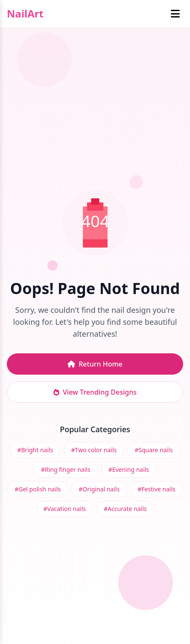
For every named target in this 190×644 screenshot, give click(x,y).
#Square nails (153, 450)
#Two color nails (94, 450)
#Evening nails (129, 469)
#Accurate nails (125, 509)
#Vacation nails (65, 509)
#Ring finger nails (66, 469)
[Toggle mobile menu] (175, 14)
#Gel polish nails (38, 489)
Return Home (95, 364)
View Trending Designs (95, 392)
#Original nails (99, 489)
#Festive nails (156, 489)
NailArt (25, 14)
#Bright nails (35, 450)
